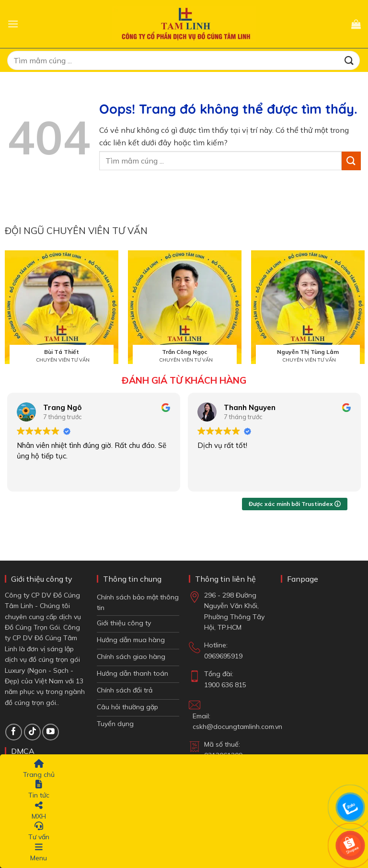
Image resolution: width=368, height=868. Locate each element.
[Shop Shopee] (350, 845)
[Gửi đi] (349, 60)
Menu (39, 852)
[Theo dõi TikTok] (32, 732)
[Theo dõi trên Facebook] (14, 732)
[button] (13, 24)
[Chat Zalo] (350, 807)
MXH (39, 811)
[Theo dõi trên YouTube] (51, 732)
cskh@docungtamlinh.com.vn (237, 727)
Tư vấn (39, 831)
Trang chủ (39, 769)
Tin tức (39, 790)
